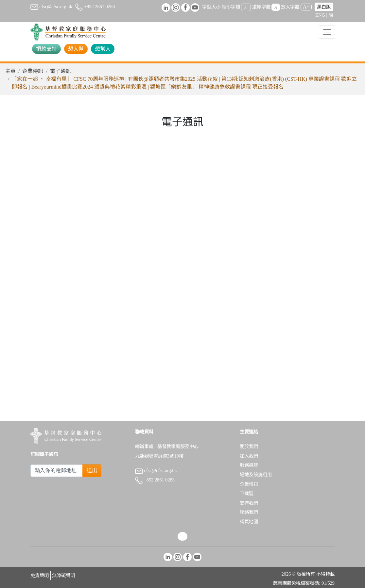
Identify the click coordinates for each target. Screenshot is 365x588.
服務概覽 (249, 465)
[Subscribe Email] (57, 471)
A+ (306, 7)
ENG (320, 15)
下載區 (247, 494)
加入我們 (249, 456)
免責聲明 (40, 576)
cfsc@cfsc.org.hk (51, 7)
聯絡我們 (249, 512)
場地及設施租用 (256, 475)
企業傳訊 (33, 71)
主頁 (10, 71)
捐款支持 (46, 49)
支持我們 (249, 503)
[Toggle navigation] (327, 32)
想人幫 (76, 49)
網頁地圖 (249, 522)
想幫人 (103, 49)
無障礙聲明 (63, 576)
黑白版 (324, 7)
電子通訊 (61, 71)
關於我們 (249, 446)
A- (246, 7)
